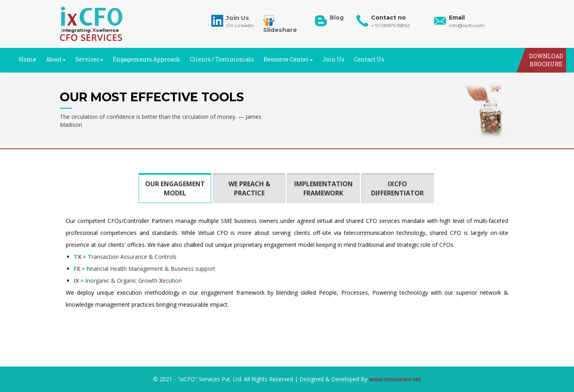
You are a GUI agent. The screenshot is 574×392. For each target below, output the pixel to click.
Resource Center (288, 59)
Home (28, 59)
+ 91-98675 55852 (390, 25)
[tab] (175, 188)
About (56, 59)
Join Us (333, 59)
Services (89, 59)
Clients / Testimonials (222, 59)
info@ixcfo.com (467, 25)
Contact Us (369, 59)
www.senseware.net (395, 379)
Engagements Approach (146, 59)
